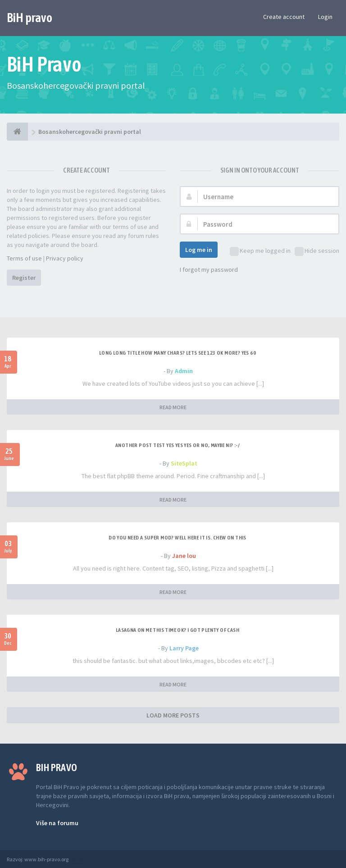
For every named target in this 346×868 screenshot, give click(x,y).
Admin (184, 371)
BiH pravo (30, 18)
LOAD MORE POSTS (173, 715)
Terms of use (24, 258)
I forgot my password (209, 270)
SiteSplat (184, 463)
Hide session (317, 251)
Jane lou (184, 556)
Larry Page (184, 648)
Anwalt (77, 859)
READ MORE (173, 407)
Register (24, 278)
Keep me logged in (260, 251)
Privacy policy (65, 258)
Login (325, 17)
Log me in (199, 250)
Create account (284, 17)
